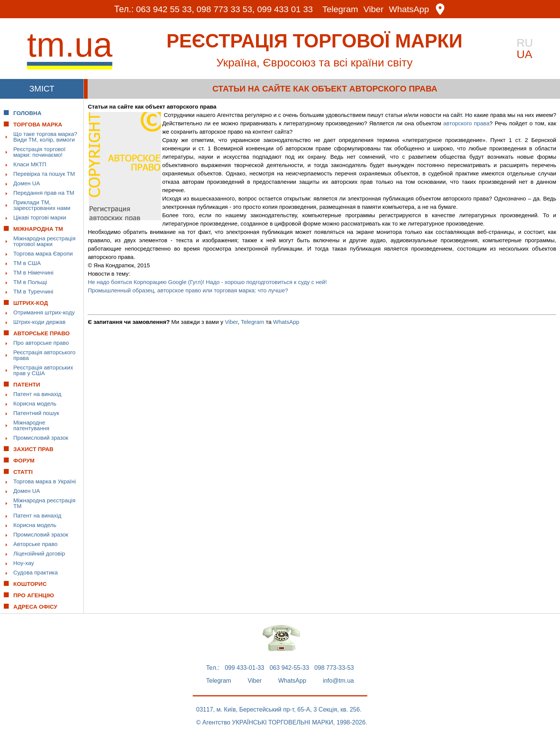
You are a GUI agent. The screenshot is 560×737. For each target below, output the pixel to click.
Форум (24, 460)
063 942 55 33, (165, 9)
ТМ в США (27, 263)
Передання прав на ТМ (44, 193)
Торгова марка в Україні (45, 481)
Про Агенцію (34, 595)
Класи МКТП (30, 164)
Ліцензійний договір (39, 553)
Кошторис (30, 584)
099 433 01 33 (285, 9)
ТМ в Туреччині (33, 291)
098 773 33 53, (226, 9)
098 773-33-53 (334, 668)
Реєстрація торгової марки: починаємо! (39, 152)
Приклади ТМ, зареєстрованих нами (42, 205)
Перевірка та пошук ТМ (44, 174)
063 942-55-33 (289, 668)
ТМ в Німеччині (33, 272)
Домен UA (27, 183)
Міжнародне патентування (31, 425)
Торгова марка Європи (43, 253)
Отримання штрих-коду (44, 312)
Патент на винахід (37, 394)
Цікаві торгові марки (40, 217)
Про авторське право (41, 343)
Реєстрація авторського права (44, 355)
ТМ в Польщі (30, 282)
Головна (27, 113)
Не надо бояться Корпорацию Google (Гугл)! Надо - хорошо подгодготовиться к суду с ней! (207, 282)
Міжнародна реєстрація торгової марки (44, 241)
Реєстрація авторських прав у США (43, 370)
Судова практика (35, 572)
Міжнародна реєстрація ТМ (44, 503)
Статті (23, 472)
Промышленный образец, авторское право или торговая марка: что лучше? (188, 290)
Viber (374, 9)
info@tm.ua (338, 681)
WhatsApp (409, 9)
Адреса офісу (35, 607)
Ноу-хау (24, 563)
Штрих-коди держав (39, 322)
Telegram (341, 9)
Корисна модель (35, 403)
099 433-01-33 (244, 668)
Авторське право (35, 544)
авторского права (466, 123)
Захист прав (33, 449)
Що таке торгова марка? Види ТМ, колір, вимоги (45, 137)
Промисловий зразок (41, 438)
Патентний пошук (36, 413)
